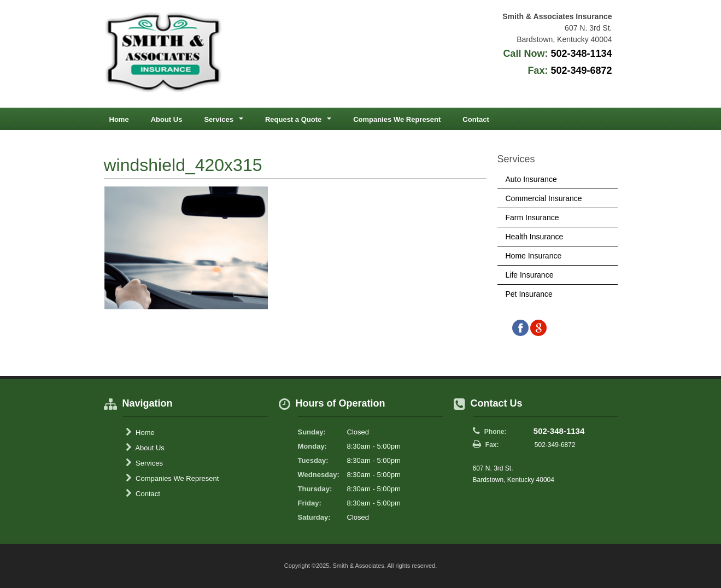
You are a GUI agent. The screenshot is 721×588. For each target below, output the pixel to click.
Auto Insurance (531, 179)
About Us (167, 119)
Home (119, 119)
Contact (476, 119)
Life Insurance (530, 275)
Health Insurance (535, 237)
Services (144, 463)
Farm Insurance (532, 217)
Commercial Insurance (544, 198)
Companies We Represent (397, 119)
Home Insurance (534, 256)
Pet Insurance (529, 294)
